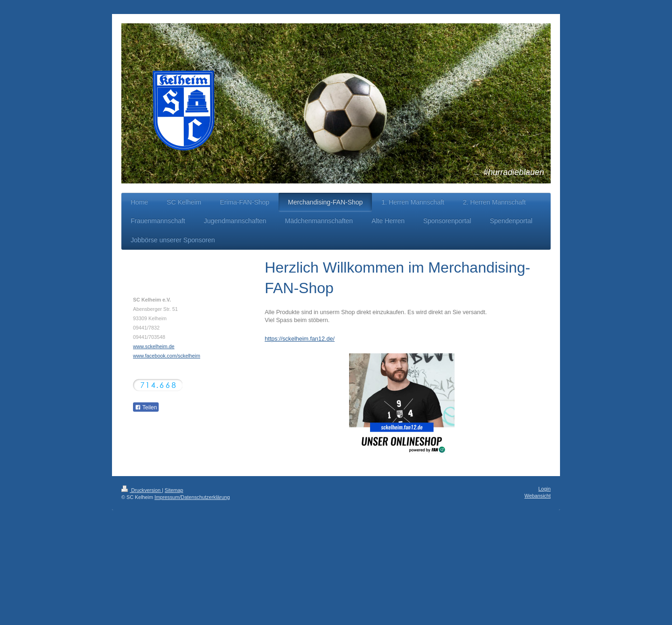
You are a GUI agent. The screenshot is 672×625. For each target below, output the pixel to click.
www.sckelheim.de (154, 346)
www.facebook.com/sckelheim (167, 356)
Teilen (146, 407)
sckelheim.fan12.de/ (308, 339)
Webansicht (538, 496)
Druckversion (142, 490)
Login (545, 489)
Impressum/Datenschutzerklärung (192, 497)
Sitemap (174, 490)
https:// (273, 339)
